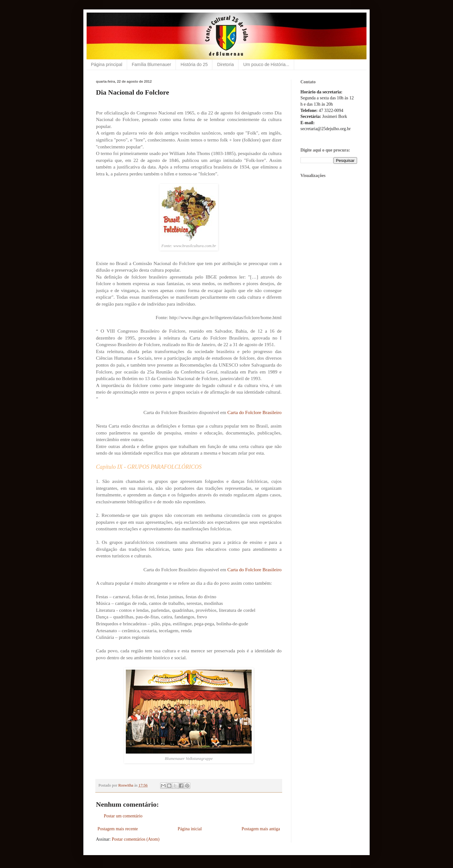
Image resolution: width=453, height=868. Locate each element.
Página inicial (190, 829)
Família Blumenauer (151, 64)
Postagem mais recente (118, 829)
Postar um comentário (123, 816)
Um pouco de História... (266, 64)
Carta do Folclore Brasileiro (254, 412)
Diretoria (225, 64)
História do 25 (194, 64)
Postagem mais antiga (261, 829)
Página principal (107, 64)
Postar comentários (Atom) (136, 839)
